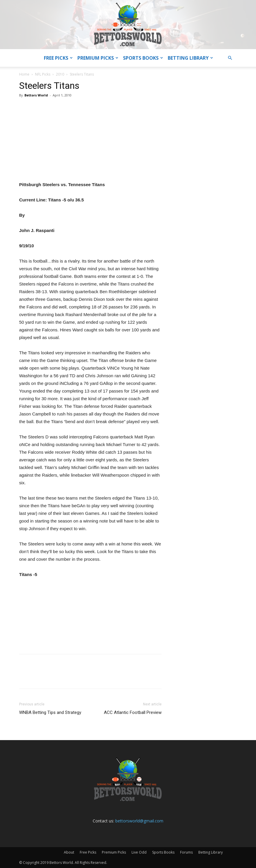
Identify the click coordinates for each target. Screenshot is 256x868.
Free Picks (58, 58)
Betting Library (190, 58)
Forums (186, 852)
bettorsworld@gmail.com (139, 821)
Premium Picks (98, 58)
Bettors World (36, 95)
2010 (60, 74)
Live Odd (139, 852)
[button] (230, 58)
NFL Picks (43, 74)
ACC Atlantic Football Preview (133, 712)
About (69, 852)
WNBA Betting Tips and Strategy (50, 712)
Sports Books (143, 58)
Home (24, 74)
